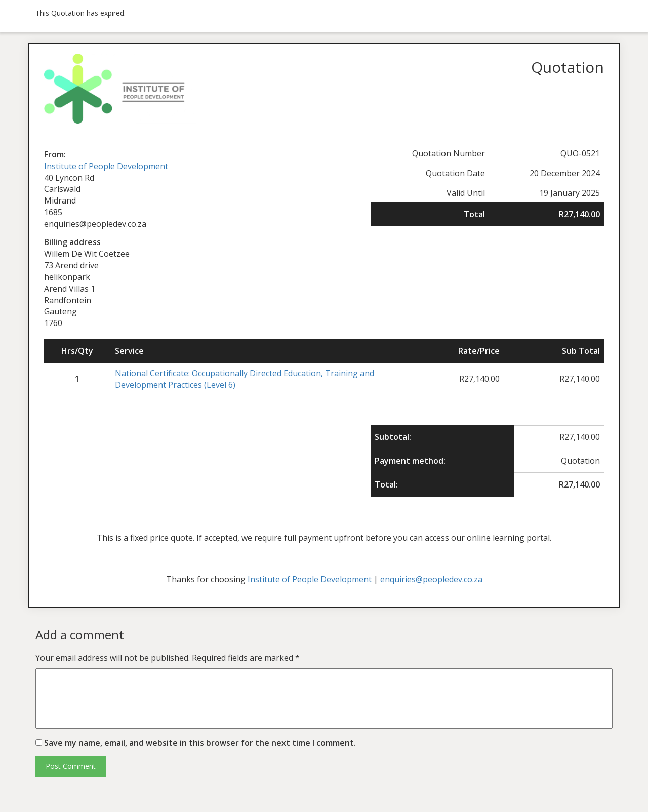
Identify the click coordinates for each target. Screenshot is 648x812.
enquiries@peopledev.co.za (431, 579)
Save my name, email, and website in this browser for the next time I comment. (200, 743)
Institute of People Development (106, 166)
